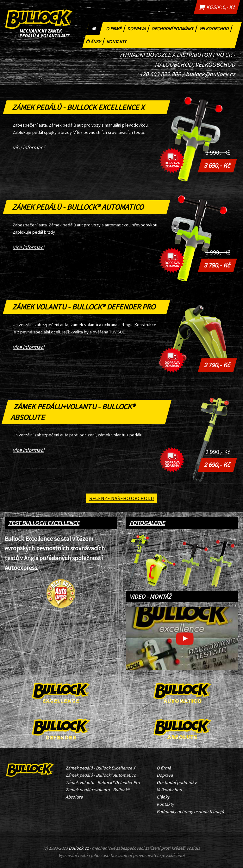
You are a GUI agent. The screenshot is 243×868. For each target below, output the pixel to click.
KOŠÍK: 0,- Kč (217, 7)
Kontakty (118, 41)
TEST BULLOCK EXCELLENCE (44, 523)
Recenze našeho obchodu (121, 498)
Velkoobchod (216, 28)
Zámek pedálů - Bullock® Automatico (78, 207)
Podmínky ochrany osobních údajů (190, 811)
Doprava (139, 28)
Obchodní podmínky (175, 28)
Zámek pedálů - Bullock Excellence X (79, 107)
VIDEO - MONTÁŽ (150, 596)
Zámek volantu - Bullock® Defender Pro (84, 307)
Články (96, 41)
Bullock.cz (79, 848)
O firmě (116, 28)
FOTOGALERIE (147, 523)
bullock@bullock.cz (210, 74)
